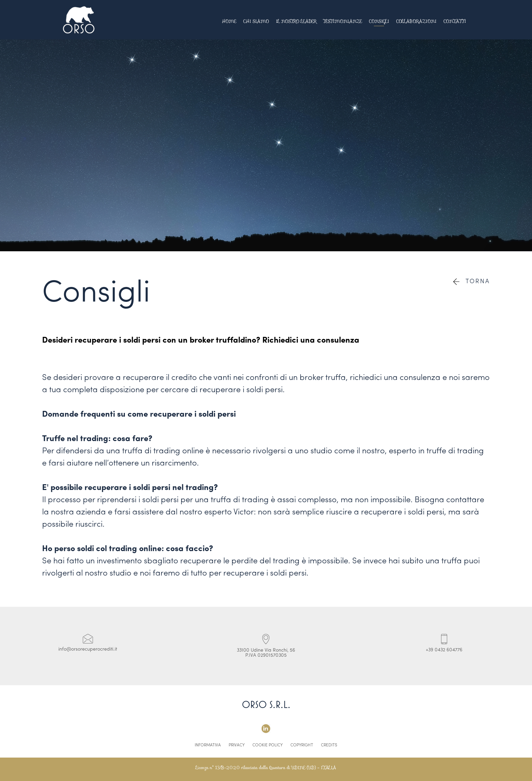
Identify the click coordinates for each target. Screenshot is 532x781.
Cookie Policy (268, 745)
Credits (329, 745)
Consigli (379, 21)
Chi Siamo (256, 21)
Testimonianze (343, 21)
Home (229, 21)
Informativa (208, 745)
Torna (472, 282)
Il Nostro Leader (296, 21)
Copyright (302, 745)
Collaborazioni (416, 21)
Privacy (237, 745)
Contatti (455, 21)
